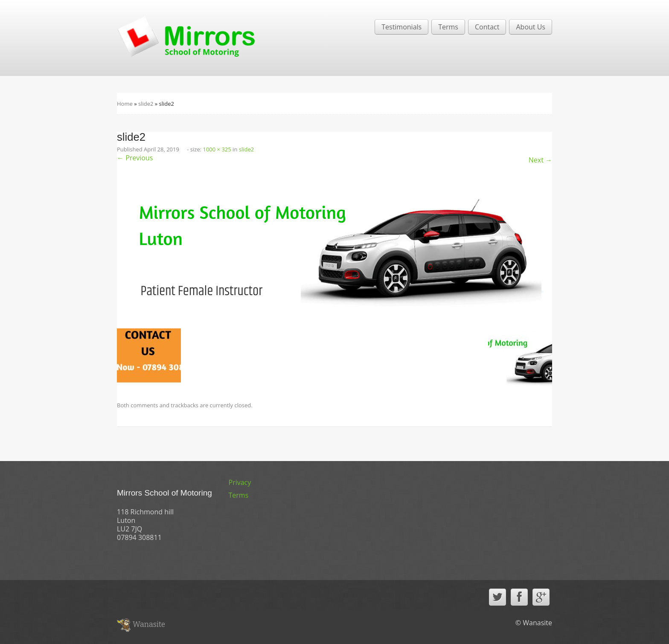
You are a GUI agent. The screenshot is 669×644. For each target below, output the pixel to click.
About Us (531, 27)
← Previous (135, 158)
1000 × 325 (217, 149)
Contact (487, 27)
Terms (448, 27)
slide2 (146, 104)
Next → (540, 160)
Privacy (240, 482)
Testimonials (401, 27)
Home (125, 104)
